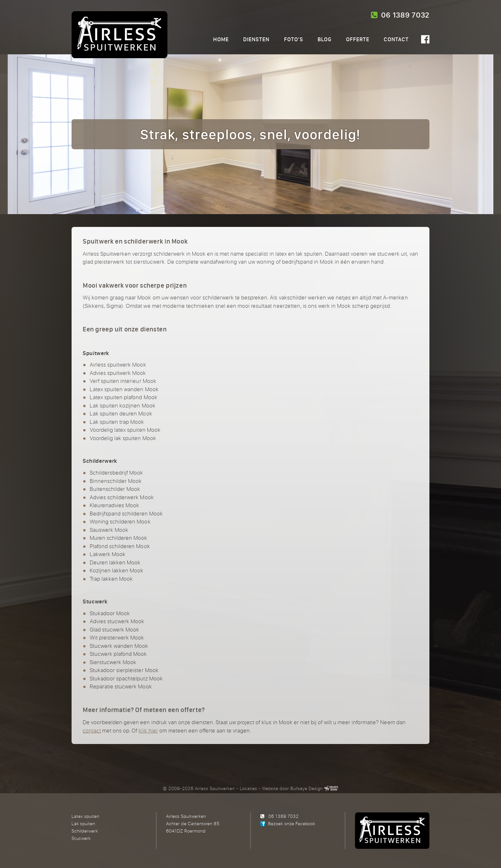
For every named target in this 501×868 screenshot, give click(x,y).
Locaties (249, 788)
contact (92, 730)
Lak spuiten (83, 823)
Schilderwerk (85, 831)
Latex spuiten (85, 816)
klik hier (148, 730)
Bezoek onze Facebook (292, 823)
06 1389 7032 (400, 15)
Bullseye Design (307, 788)
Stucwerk (81, 838)
